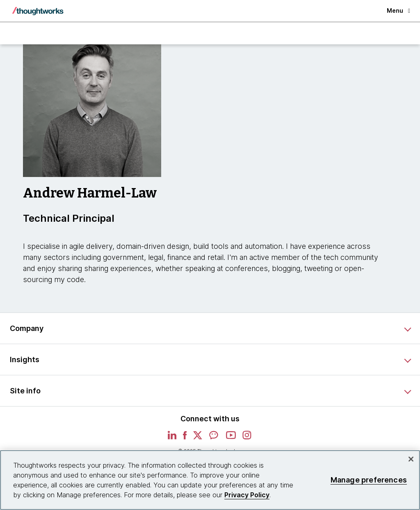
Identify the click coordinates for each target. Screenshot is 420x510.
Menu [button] (398, 10)
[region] (210, 480)
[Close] (411, 459)
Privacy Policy (247, 495)
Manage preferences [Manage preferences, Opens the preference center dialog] (369, 480)
